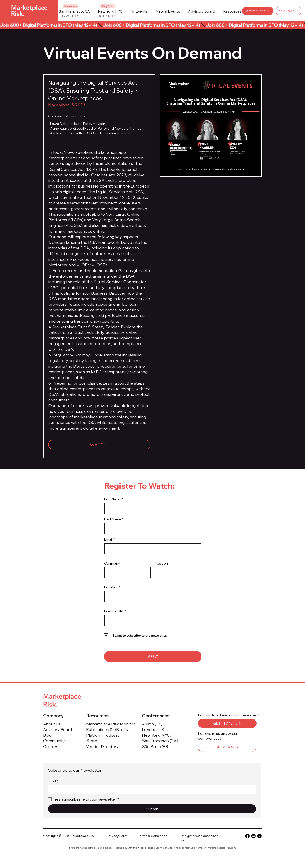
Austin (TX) (152, 724)
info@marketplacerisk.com (221, 848)
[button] (139, 11)
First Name (113, 499)
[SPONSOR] (288, 11)
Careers (51, 747)
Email (108, 539)
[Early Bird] (108, 6)
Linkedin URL (114, 611)
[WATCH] (99, 445)
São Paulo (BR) (156, 747)
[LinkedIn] (253, 836)
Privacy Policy (118, 836)
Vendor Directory (102, 747)
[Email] (151, 790)
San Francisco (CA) (160, 741)
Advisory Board (57, 730)
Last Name (113, 519)
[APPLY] (153, 656)
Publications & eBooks (107, 730)
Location (111, 587)
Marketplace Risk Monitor (111, 724)
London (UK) (154, 730)
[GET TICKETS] (258, 11)
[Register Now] (71, 6)
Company (112, 563)
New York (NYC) (157, 735)
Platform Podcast (103, 735)
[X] (259, 836)
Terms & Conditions (153, 836)
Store (92, 741)
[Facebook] (247, 836)
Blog (47, 735)
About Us (52, 724)
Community (54, 741)
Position (161, 563)
